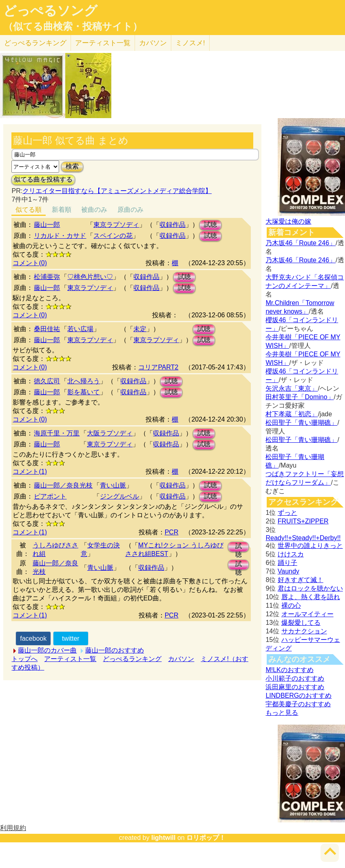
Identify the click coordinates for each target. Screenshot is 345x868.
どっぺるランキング (132, 659)
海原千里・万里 (57, 433)
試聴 (210, 225)
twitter (71, 638)
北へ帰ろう (84, 381)
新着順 (62, 210)
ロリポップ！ (206, 838)
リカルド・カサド (60, 236)
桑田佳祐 (47, 329)
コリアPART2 (158, 367)
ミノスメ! (190, 43)
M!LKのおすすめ (289, 670)
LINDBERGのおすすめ (299, 695)
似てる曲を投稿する (43, 179)
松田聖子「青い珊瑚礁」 (301, 423)
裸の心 (291, 605)
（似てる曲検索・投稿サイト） (73, 26)
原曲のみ (130, 210)
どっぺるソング (50, 11)
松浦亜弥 (47, 277)
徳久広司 (47, 381)
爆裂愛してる (301, 623)
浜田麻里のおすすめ (295, 687)
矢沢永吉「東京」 (292, 388)
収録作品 (172, 225)
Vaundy (289, 571)
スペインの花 (113, 236)
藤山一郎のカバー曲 (47, 650)
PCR (172, 532)
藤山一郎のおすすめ (115, 650)
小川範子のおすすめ (295, 678)
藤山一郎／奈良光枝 (63, 485)
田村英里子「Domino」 (300, 397)
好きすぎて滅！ (301, 580)
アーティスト (103, 43)
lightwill (164, 838)
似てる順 (29, 210)
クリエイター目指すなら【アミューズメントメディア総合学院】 (117, 191)
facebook (33, 638)
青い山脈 (113, 485)
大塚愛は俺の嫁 (288, 221)
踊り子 (287, 563)
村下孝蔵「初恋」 (292, 414)
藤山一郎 (47, 225)
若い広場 (80, 329)
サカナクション (304, 631)
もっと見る (282, 713)
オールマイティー (307, 614)
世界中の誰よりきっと (310, 546)
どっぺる (35, 43)
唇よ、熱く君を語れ (311, 597)
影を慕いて (84, 392)
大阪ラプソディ (110, 433)
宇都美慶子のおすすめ (298, 704)
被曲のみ (94, 210)
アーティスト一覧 (70, 659)
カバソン (153, 43)
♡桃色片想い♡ (90, 277)
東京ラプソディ (116, 225)
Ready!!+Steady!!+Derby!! (303, 538)
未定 (140, 329)
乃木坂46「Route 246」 (301, 243)
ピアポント (50, 496)
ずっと (287, 513)
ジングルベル (119, 496)
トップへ (24, 659)
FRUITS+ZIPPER (303, 521)
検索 (72, 166)
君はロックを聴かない (310, 588)
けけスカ (291, 554)
